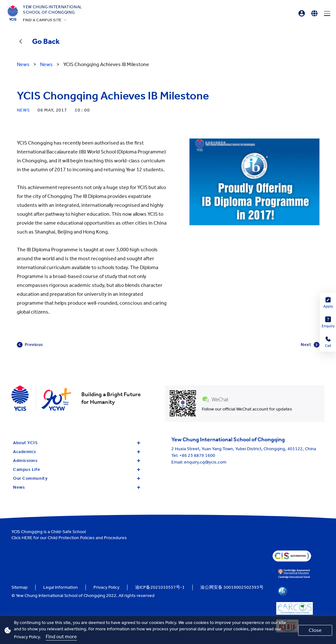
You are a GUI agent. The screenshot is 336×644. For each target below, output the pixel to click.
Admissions (77, 461)
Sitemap (20, 587)
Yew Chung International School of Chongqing (52, 10)
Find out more (61, 637)
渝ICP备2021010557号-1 (160, 587)
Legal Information (61, 587)
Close (315, 630)
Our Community (77, 478)
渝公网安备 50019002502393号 (232, 587)
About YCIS (77, 443)
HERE (27, 538)
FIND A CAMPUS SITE (42, 20)
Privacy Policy (106, 587)
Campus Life (77, 469)
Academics (77, 452)
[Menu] (327, 13)
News (77, 487)
